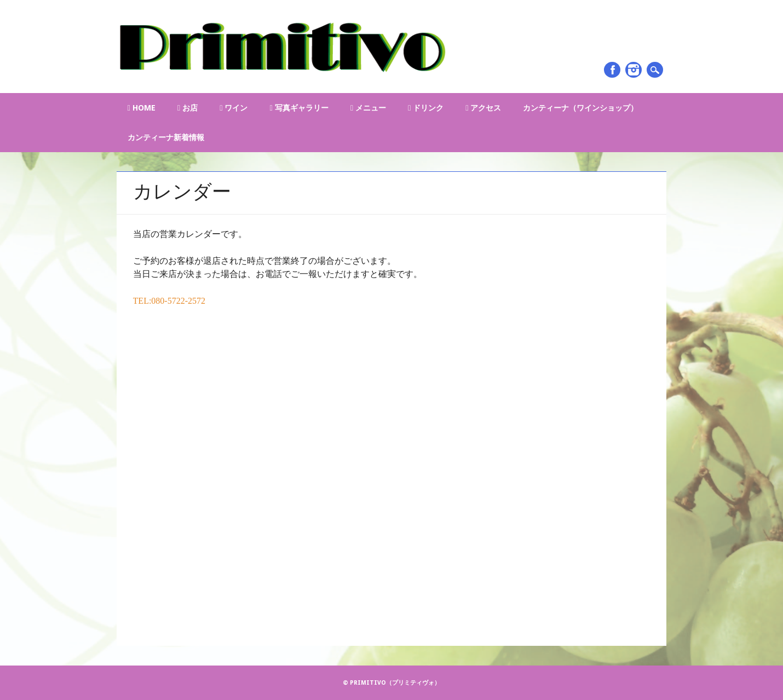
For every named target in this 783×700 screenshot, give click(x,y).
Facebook (612, 70)
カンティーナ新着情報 (166, 137)
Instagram (634, 70)
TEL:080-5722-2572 (169, 301)
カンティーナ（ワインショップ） (580, 108)
